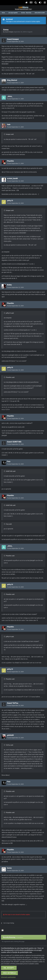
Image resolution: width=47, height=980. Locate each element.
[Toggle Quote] (5, 134)
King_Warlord (12, 80)
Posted (15, 42)
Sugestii (30, 32)
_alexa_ (10, 96)
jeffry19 (10, 201)
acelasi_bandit (12, 178)
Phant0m (10, 161)
